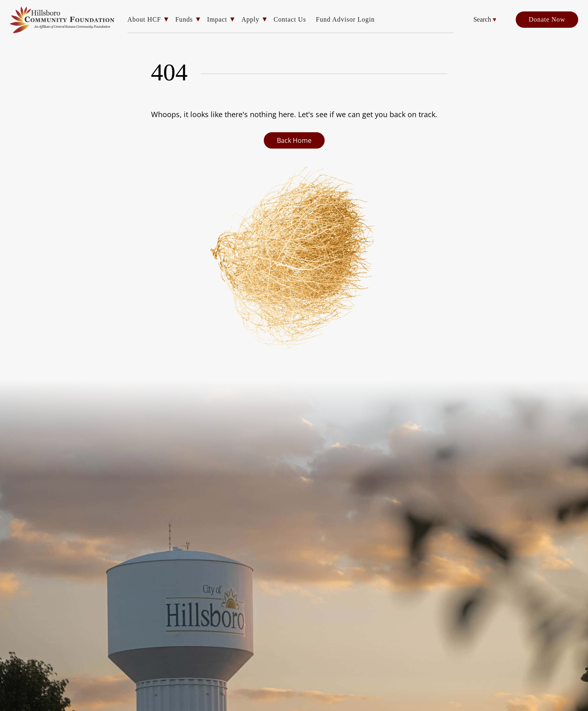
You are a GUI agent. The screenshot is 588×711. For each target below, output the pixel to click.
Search (485, 19)
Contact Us (290, 19)
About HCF (144, 19)
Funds (184, 19)
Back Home (294, 140)
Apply (250, 19)
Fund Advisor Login (345, 19)
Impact (217, 19)
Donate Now (547, 19)
